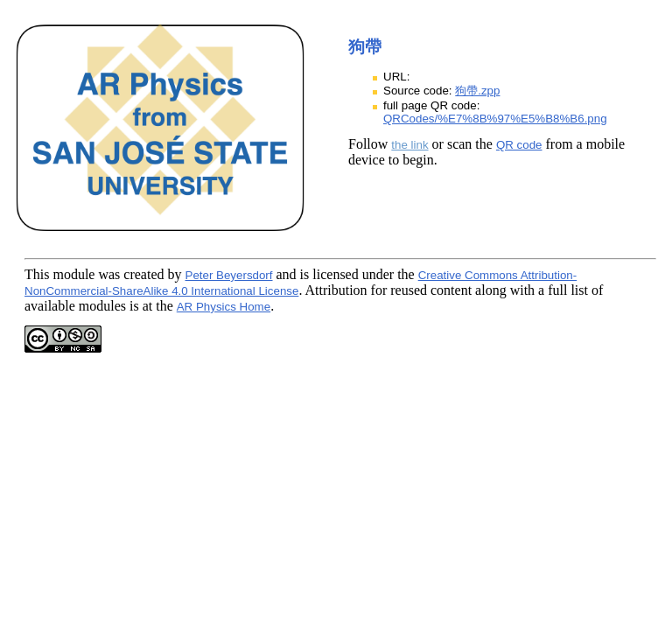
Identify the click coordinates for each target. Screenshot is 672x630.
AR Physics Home (224, 307)
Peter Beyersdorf (229, 275)
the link (409, 145)
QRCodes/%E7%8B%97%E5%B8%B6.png (495, 119)
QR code (519, 145)
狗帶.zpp (477, 91)
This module (59, 274)
